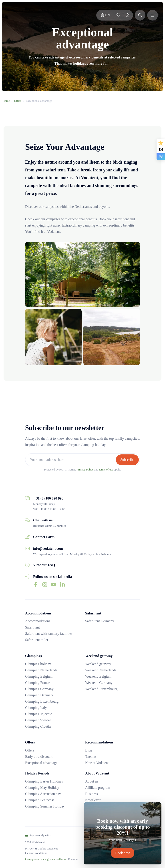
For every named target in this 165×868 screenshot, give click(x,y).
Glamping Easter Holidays (44, 781)
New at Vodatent (97, 763)
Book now (123, 853)
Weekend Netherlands (101, 670)
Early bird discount (39, 757)
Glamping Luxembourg (42, 701)
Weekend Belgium (98, 676)
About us (92, 781)
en (105, 15)
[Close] (154, 809)
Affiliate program (98, 788)
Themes (91, 757)
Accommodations (38, 621)
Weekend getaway (98, 664)
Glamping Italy (36, 708)
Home (6, 101)
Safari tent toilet (37, 640)
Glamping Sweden (38, 720)
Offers (18, 101)
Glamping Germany (39, 689)
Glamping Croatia (38, 726)
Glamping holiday (38, 664)
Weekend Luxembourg (101, 689)
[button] (140, 15)
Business (92, 794)
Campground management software (46, 859)
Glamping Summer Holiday (45, 806)
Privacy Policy (85, 469)
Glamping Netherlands (41, 670)
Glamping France (38, 683)
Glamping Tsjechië (39, 714)
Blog (89, 750)
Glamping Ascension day (43, 794)
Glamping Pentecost (39, 800)
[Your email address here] (71, 460)
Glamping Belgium (39, 676)
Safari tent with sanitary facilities (49, 634)
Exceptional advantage (41, 763)
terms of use (106, 469)
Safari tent (32, 627)
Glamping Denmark (39, 695)
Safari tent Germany (100, 621)
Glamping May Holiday (42, 788)
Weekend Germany (99, 683)
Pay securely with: (38, 835)
